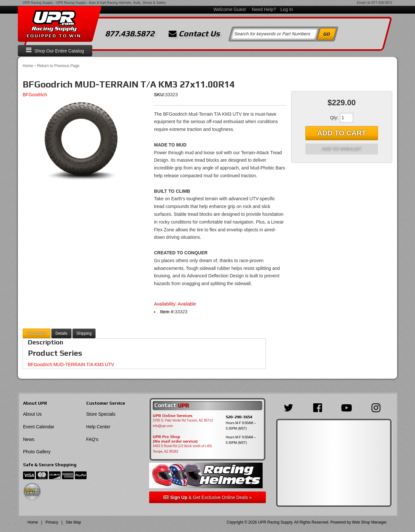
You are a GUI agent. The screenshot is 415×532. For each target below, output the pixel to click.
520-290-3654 (239, 417)
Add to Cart (342, 133)
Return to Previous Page (58, 66)
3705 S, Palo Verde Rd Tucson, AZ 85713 (183, 420)
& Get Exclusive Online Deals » (207, 497)
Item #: (167, 312)
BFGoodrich (35, 95)
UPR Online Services (172, 416)
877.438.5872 (382, 3)
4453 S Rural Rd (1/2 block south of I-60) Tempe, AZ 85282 (182, 449)
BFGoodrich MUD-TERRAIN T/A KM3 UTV (71, 364)
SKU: (160, 95)
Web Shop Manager (369, 522)
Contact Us (194, 34)
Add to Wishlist (342, 149)
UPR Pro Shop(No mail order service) (175, 439)
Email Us (364, 3)
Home (28, 66)
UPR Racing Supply (38, 3)
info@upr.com (163, 426)
